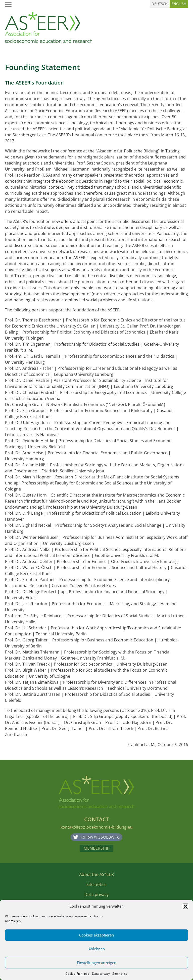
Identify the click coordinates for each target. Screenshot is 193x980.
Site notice (120, 974)
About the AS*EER (96, 874)
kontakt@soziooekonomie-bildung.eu (96, 827)
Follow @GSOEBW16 (100, 837)
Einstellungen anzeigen (97, 963)
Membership (97, 848)
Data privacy (101, 974)
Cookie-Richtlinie (78, 974)
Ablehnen (97, 949)
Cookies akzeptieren (96, 935)
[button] (185, 906)
